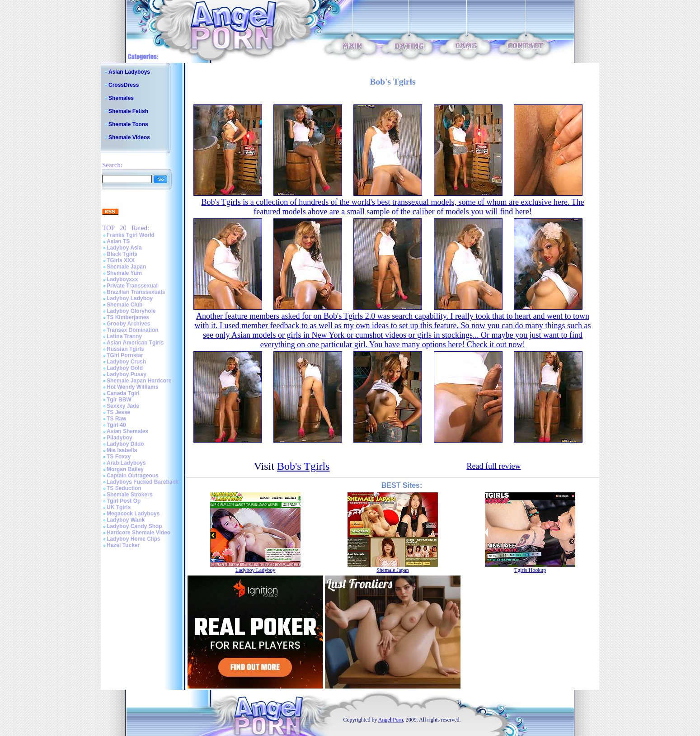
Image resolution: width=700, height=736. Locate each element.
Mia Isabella (122, 450)
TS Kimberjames (128, 317)
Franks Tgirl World (131, 235)
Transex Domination (133, 330)
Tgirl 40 (116, 425)
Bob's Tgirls (303, 466)
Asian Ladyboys (129, 72)
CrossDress (124, 85)
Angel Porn (391, 720)
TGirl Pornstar (125, 355)
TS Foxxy (119, 457)
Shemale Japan (126, 267)
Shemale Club (124, 305)
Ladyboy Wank (126, 520)
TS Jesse (118, 412)
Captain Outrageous (133, 476)
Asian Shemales (127, 431)
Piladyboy (120, 438)
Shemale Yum (124, 273)
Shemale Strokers (129, 495)
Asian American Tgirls (135, 343)
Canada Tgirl (123, 393)
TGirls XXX (121, 260)
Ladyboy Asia (124, 248)
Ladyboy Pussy (127, 374)
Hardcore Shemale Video (139, 533)
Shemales (121, 98)
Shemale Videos (129, 137)
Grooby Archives (128, 324)
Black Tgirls (122, 254)
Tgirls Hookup (530, 570)
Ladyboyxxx (122, 279)
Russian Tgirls (125, 349)
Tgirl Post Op (124, 501)
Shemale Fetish (128, 111)
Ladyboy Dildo (125, 444)
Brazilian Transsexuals (136, 292)
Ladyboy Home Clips (134, 539)
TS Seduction (124, 488)
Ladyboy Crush (126, 362)
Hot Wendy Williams (132, 387)
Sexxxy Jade (123, 406)
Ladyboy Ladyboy (130, 298)
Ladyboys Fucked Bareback (143, 482)
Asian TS (118, 241)
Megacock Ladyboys (133, 514)
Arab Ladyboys (126, 463)
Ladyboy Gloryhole (131, 311)
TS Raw (116, 419)
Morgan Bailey (125, 469)
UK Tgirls (119, 507)
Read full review (493, 466)
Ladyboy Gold (125, 368)
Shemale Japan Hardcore (139, 381)
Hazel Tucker (123, 545)
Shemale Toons (128, 124)
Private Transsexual (132, 286)
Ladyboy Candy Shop (134, 526)
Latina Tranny (124, 336)
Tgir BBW (119, 400)
